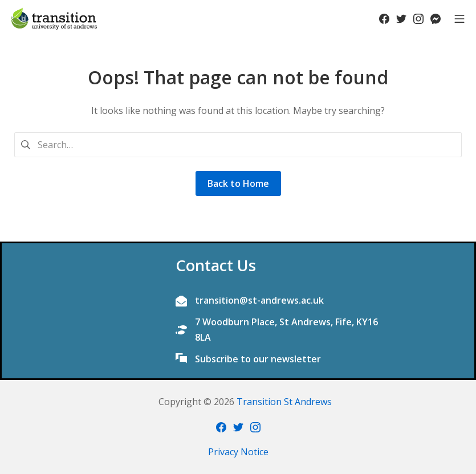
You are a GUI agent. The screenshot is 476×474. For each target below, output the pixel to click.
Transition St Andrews (284, 402)
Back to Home (238, 183)
